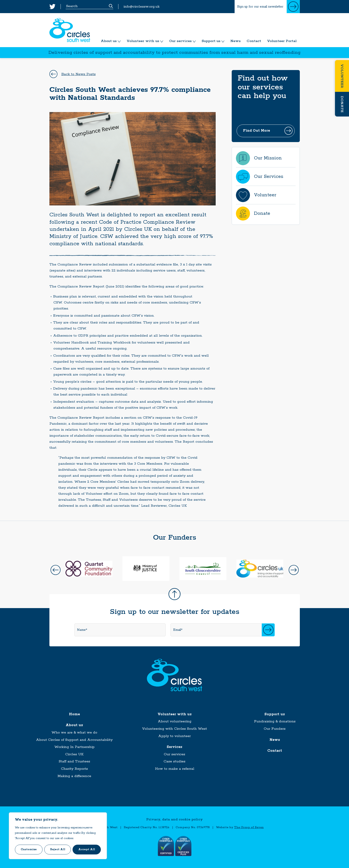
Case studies (174, 761)
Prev (56, 570)
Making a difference (74, 776)
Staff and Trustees (74, 761)
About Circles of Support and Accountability (74, 740)
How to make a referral (175, 769)
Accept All (87, 849)
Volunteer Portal (282, 41)
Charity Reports (74, 769)
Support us (211, 41)
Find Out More (257, 131)
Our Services (269, 177)
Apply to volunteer (174, 736)
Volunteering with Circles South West (174, 729)
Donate (342, 104)
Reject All (58, 849)
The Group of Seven (249, 827)
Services (174, 747)
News (235, 41)
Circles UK (74, 754)
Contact (254, 41)
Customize (29, 849)
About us (109, 41)
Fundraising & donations (275, 721)
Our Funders (275, 729)
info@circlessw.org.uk (142, 7)
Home (74, 714)
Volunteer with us (143, 41)
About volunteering (175, 721)
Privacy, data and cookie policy (174, 819)
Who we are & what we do (74, 732)
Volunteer (342, 76)
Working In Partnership (74, 747)
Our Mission (268, 158)
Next (294, 570)
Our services (180, 41)
